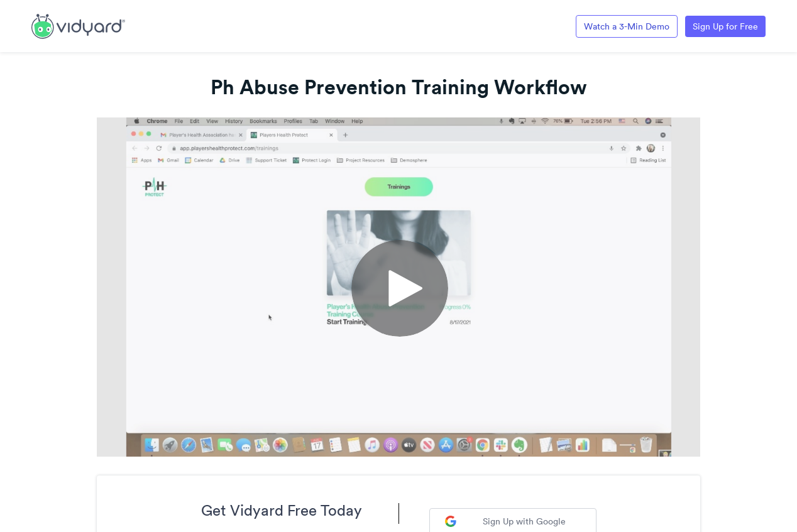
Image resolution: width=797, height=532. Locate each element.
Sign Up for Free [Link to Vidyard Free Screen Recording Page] (725, 26)
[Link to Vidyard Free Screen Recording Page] (78, 25)
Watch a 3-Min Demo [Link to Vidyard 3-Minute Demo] (627, 26)
